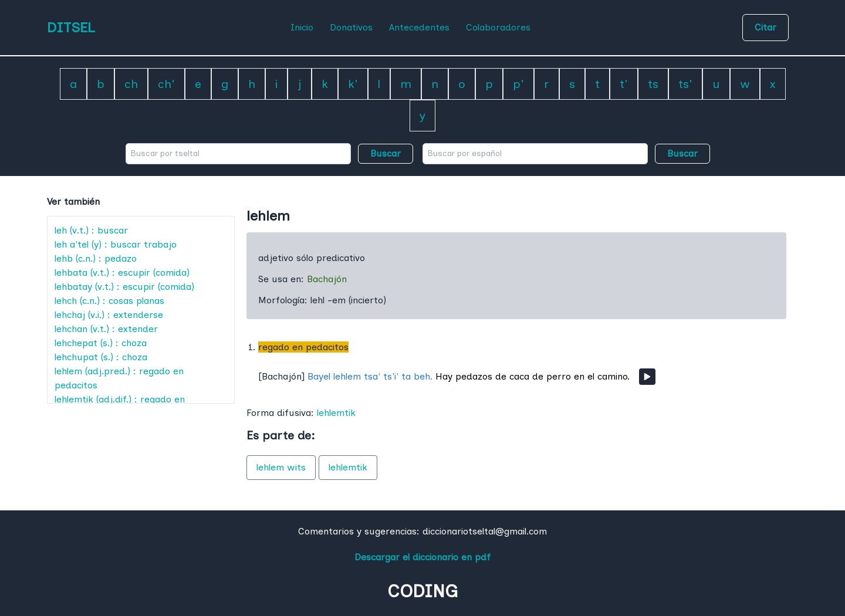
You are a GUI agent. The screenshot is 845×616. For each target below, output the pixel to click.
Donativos (351, 27)
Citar (765, 27)
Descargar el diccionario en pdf (422, 557)
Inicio (302, 27)
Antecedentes (419, 27)
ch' (166, 84)
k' (353, 84)
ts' (685, 84)
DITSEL (71, 27)
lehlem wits (281, 467)
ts (653, 84)
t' (624, 84)
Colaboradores (498, 27)
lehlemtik (336, 413)
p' (518, 84)
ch (131, 84)
